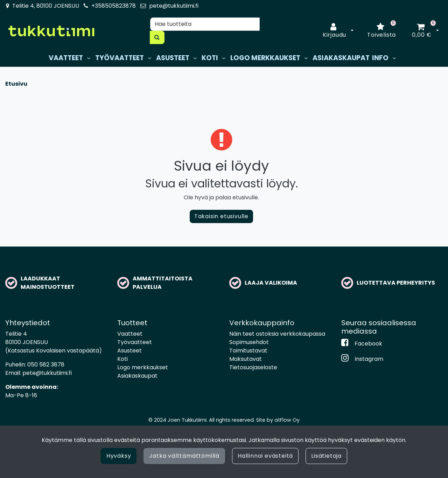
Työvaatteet (135, 342)
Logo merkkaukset (143, 367)
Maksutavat (246, 359)
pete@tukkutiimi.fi (174, 6)
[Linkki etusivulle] (51, 31)
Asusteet (129, 351)
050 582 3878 (46, 365)
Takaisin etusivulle (221, 216)
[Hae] (205, 24)
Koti (122, 359)
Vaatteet (130, 334)
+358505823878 (114, 6)
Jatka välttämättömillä (184, 456)
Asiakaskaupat (137, 376)
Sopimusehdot (249, 342)
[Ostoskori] (422, 31)
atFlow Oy (287, 420)
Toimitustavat (248, 351)
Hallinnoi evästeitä (265, 456)
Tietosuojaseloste (253, 367)
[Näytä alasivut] (89, 58)
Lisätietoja (326, 456)
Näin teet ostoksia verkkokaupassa (277, 334)
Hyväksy (119, 456)
